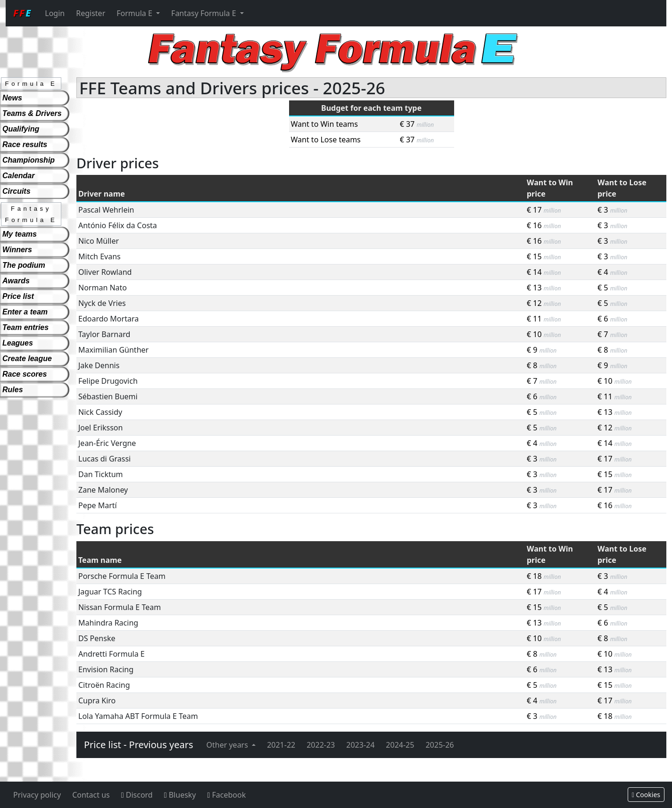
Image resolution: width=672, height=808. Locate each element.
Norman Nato (103, 288)
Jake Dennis (99, 365)
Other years (228, 745)
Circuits (17, 191)
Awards (16, 281)
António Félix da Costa (118, 225)
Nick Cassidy (100, 412)
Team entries (25, 327)
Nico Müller (99, 241)
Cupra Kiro (97, 701)
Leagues (18, 343)
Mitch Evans (100, 256)
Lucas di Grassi (104, 459)
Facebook (227, 795)
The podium (24, 265)
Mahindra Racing (108, 623)
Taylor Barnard (104, 334)
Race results (25, 144)
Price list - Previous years (139, 745)
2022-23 (321, 745)
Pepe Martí (98, 505)
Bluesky (180, 795)
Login (55, 13)
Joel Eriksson (100, 428)
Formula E (135, 13)
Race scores (25, 374)
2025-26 (440, 745)
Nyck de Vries (102, 303)
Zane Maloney (103, 490)
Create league (27, 359)
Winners (17, 250)
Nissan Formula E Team (120, 607)
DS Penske (97, 638)
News (12, 98)
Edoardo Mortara (108, 319)
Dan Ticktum (101, 474)
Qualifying (21, 129)
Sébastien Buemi (108, 396)
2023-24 (360, 745)
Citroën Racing (104, 685)
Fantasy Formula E (205, 13)
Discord (137, 795)
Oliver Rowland (105, 272)
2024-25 (400, 745)
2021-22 (281, 745)
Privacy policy (37, 795)
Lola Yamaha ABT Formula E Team (138, 716)
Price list (18, 296)
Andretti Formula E (112, 654)
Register (91, 13)
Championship (29, 160)
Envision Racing (106, 669)
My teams (20, 234)
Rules (13, 390)
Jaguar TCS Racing (110, 592)
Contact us (91, 795)
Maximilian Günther (113, 350)
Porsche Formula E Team (122, 576)
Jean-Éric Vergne (107, 443)
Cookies (646, 795)
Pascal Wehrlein (106, 210)
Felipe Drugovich (108, 381)
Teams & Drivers (32, 113)
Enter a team (25, 312)
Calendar (18, 176)
